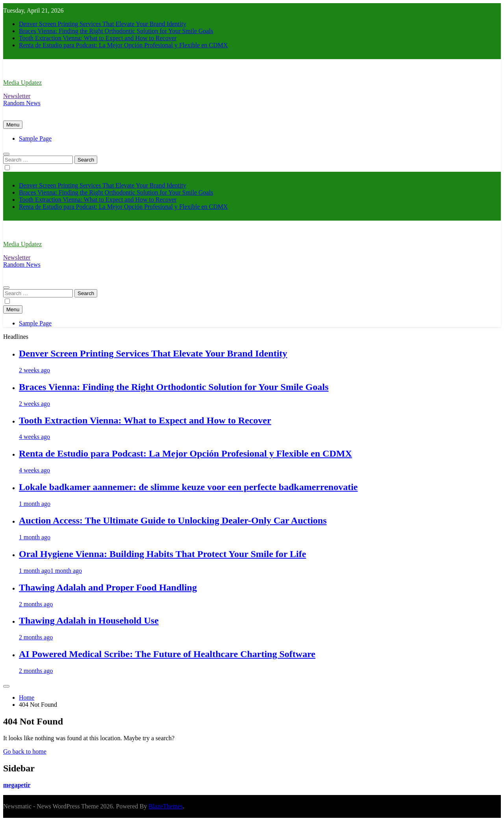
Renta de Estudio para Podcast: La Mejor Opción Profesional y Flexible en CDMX (123, 45)
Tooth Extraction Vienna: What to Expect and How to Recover (98, 38)
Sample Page (35, 138)
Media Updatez (22, 83)
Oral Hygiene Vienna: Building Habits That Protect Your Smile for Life (162, 554)
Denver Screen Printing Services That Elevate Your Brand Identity (103, 24)
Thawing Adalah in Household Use (89, 620)
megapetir (17, 785)
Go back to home (25, 751)
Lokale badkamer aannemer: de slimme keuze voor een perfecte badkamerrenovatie (188, 487)
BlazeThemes (166, 806)
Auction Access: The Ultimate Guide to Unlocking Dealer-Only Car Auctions (173, 520)
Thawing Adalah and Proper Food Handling (108, 587)
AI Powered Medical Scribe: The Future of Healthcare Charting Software (167, 654)
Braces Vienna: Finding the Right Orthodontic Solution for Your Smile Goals (116, 31)
